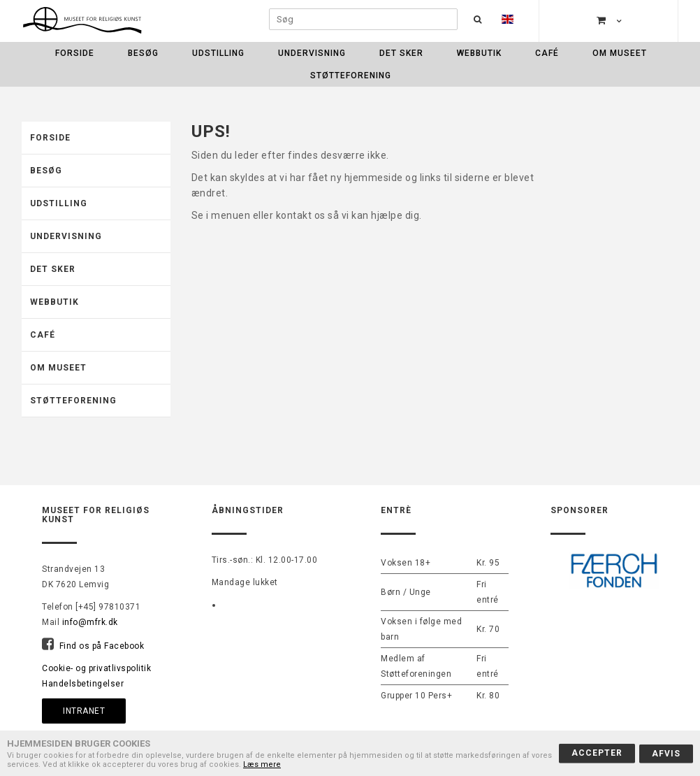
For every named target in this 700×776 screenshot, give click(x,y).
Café (547, 53)
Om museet (620, 53)
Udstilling (218, 53)
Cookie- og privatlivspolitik (96, 668)
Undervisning (312, 53)
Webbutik (479, 53)
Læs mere (262, 764)
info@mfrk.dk (90, 622)
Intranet (84, 711)
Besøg (143, 53)
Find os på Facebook (102, 646)
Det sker (401, 53)
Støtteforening (351, 76)
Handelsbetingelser (83, 684)
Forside (75, 53)
